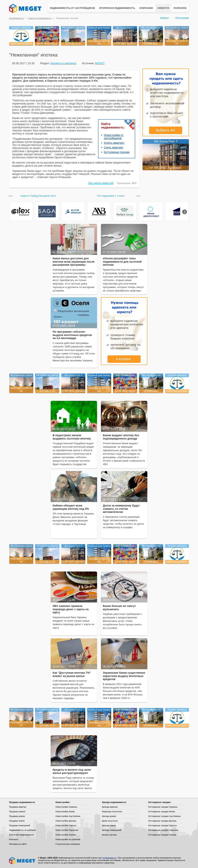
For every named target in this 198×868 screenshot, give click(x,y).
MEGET (100, 63)
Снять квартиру (114, 147)
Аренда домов (109, 816)
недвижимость (109, 858)
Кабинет (165, 18)
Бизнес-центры (109, 835)
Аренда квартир (110, 807)
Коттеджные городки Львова (162, 835)
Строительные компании (68, 844)
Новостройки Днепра (66, 821)
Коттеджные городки (117, 152)
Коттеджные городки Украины (163, 807)
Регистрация (182, 18)
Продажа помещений (20, 825)
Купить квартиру (114, 143)
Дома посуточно (110, 821)
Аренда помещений (112, 830)
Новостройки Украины (66, 807)
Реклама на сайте (18, 844)
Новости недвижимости (40, 18)
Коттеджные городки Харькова (163, 830)
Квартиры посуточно (112, 811)
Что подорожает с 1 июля (111, 196)
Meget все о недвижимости (22, 861)
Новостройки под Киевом (68, 816)
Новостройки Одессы (66, 825)
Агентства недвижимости (21, 835)
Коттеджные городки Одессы (163, 825)
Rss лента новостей (101, 183)
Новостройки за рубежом (68, 839)
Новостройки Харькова (67, 830)
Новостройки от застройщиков (114, 137)
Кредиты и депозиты (63, 63)
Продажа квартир (18, 807)
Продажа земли (17, 821)
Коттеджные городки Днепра (162, 821)
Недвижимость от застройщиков (72, 8)
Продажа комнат (17, 811)
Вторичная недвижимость (117, 8)
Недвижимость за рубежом (22, 830)
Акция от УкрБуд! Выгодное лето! (38, 196)
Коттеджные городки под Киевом (164, 816)
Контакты (14, 839)
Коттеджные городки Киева (162, 811)
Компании (146, 8)
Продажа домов (17, 816)
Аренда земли (109, 825)
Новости (163, 8)
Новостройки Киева (65, 811)
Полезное (180, 8)
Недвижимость (16, 18)
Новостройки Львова (66, 835)
